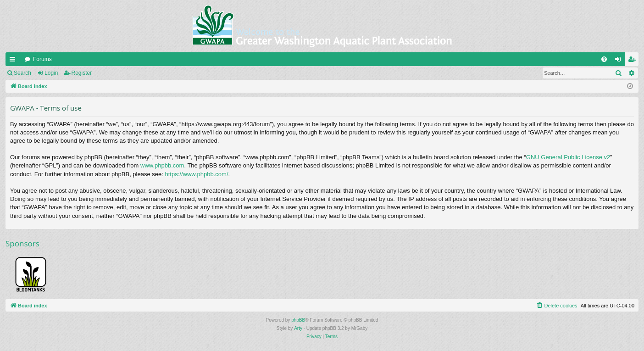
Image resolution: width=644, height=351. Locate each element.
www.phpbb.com (162, 165)
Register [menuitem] (634, 61)
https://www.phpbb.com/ (196, 174)
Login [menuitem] (620, 61)
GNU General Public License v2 (568, 157)
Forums (42, 59)
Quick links (14, 61)
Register (82, 73)
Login (51, 73)
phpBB (298, 320)
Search (22, 73)
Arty (298, 328)
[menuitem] (604, 59)
